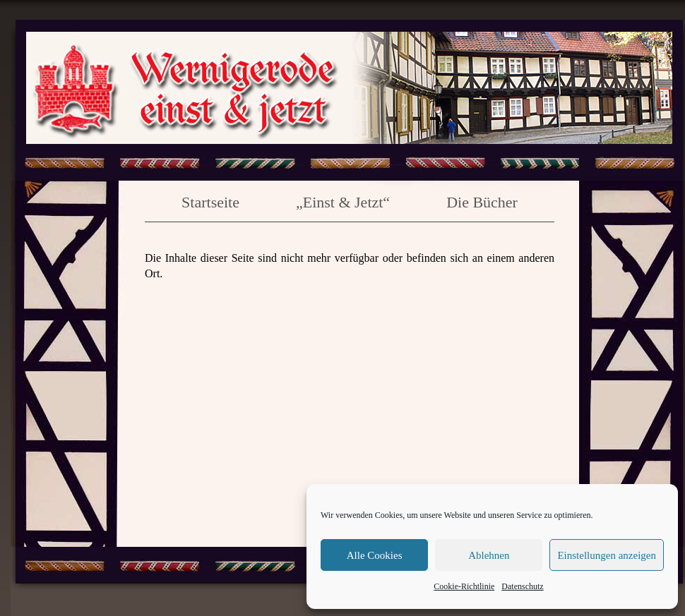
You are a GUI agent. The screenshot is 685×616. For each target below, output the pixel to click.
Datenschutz (522, 586)
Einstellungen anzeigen (607, 555)
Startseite (210, 203)
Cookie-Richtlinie (464, 586)
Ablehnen (489, 555)
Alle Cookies (375, 555)
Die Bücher (482, 203)
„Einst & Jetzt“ (343, 203)
